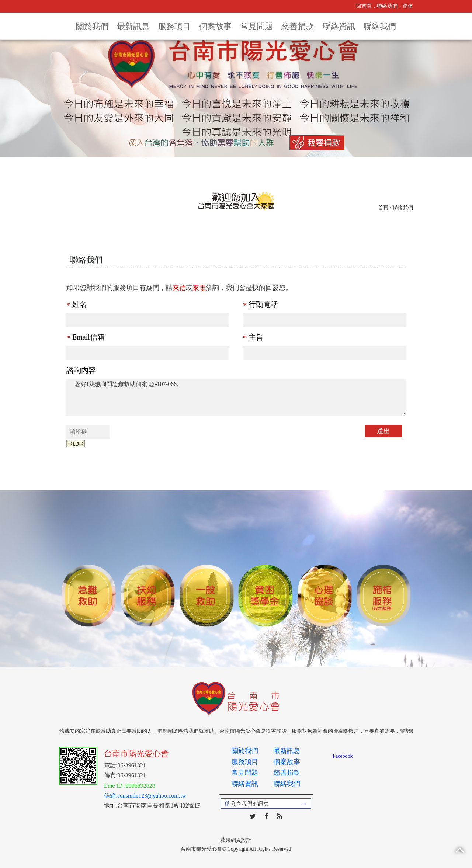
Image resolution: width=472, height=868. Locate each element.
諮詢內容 (81, 370)
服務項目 (174, 26)
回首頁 (364, 6)
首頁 (383, 208)
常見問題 (257, 26)
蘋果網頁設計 (236, 840)
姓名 (77, 304)
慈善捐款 (298, 26)
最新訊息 (133, 26)
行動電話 (260, 304)
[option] (88, 596)
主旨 (253, 337)
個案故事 (215, 26)
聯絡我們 (387, 6)
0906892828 (140, 786)
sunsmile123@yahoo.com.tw (152, 796)
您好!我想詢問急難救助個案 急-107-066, (236, 397)
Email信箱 (86, 337)
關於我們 (92, 26)
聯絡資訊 (339, 26)
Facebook (343, 756)
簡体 (408, 6)
